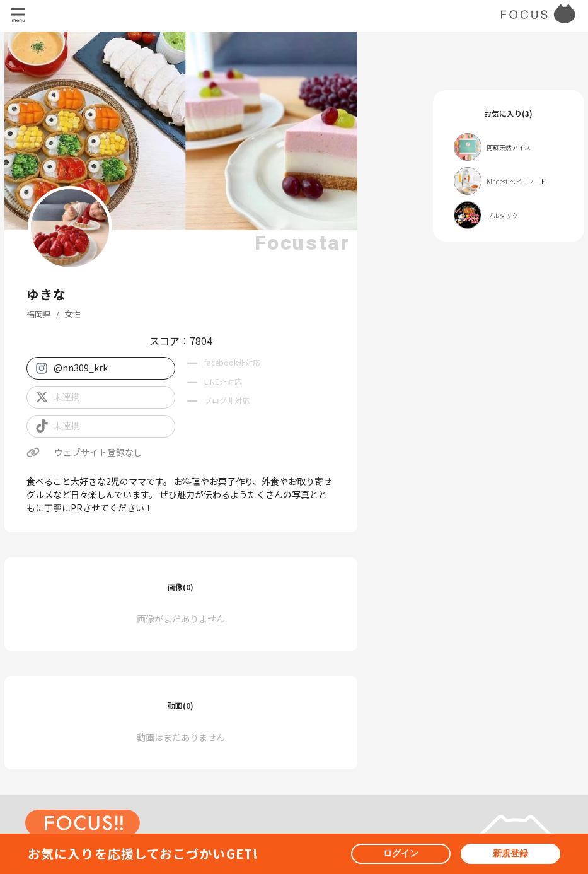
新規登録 (510, 853)
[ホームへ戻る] (83, 829)
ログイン (401, 853)
